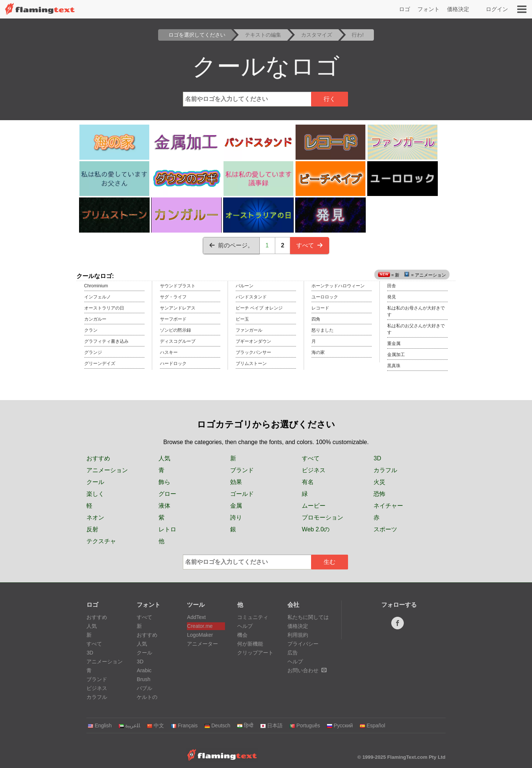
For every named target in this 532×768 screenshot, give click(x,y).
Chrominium (96, 286)
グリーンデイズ (100, 363)
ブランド (242, 470)
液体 (164, 506)
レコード (320, 308)
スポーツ (385, 529)
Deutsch (217, 725)
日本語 (271, 725)
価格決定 (458, 9)
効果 (236, 482)
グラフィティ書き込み (106, 341)
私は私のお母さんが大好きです (416, 311)
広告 (293, 653)
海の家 (318, 352)
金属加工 (396, 355)
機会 (242, 635)
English (100, 725)
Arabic (144, 670)
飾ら (164, 482)
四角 (316, 319)
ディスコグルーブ (178, 341)
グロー (167, 494)
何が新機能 (250, 644)
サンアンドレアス (178, 308)
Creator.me (200, 626)
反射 (92, 529)
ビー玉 (242, 319)
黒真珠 (394, 366)
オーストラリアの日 (104, 308)
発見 (392, 297)
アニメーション (107, 470)
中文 (155, 725)
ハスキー (169, 352)
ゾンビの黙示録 (175, 330)
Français (184, 725)
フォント (429, 9)
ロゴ (405, 9)
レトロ (167, 529)
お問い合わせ (307, 670)
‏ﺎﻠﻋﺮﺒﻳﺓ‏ (129, 725)
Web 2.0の (316, 529)
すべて (310, 245)
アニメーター (202, 644)
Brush (144, 679)
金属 (236, 506)
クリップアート (255, 653)
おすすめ (98, 458)
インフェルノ (98, 297)
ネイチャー (388, 506)
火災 (379, 482)
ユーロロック (325, 297)
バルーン (245, 286)
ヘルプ (245, 626)
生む (330, 562)
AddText (196, 617)
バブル (144, 688)
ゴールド (242, 494)
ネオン (95, 517)
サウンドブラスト (178, 286)
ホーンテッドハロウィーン (338, 286)
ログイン (497, 9)
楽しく (95, 494)
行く (330, 99)
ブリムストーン (251, 363)
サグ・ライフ (173, 297)
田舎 (392, 286)
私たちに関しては (308, 617)
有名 (308, 482)
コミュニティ (253, 617)
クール (95, 482)
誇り (236, 517)
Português (305, 725)
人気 (164, 458)
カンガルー (95, 319)
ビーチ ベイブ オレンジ (259, 308)
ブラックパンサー (253, 352)
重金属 (394, 344)
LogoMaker (200, 635)
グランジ (93, 352)
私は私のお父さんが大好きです (416, 329)
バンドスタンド (251, 297)
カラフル (385, 470)
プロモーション (323, 517)
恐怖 (379, 494)
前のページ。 (231, 245)
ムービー (314, 506)
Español (372, 725)
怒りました (323, 330)
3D (377, 458)
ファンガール (249, 330)
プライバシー (303, 644)
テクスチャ (101, 541)
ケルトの (147, 697)
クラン (91, 330)
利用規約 (298, 635)
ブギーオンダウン (253, 341)
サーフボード (173, 319)
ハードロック (173, 363)
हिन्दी (245, 725)
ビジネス (314, 470)
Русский (340, 725)
